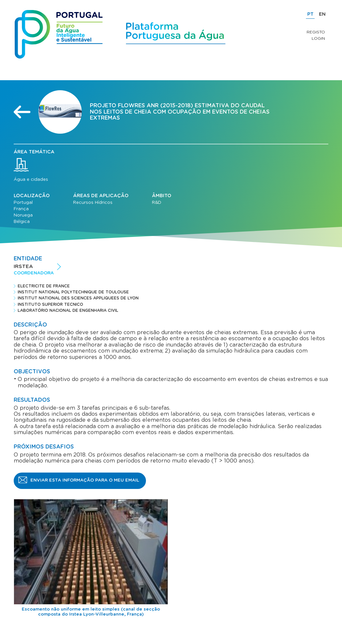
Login (318, 38)
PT (310, 14)
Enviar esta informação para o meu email (85, 480)
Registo (316, 32)
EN (322, 14)
